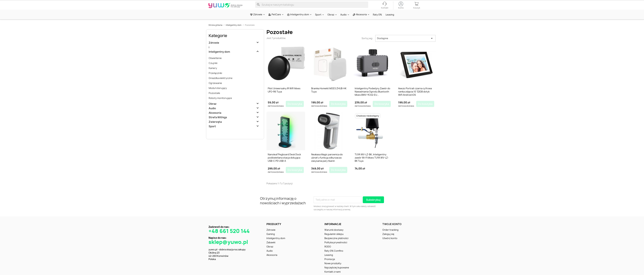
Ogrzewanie (215, 89)
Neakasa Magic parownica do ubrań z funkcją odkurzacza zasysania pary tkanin (327, 163)
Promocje (330, 263)
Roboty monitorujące (220, 104)
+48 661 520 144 (229, 235)
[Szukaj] (312, 7)
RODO (328, 251)
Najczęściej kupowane (337, 272)
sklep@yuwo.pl (228, 246)
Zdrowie (214, 48)
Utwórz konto (390, 242)
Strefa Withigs (218, 123)
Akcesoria (215, 118)
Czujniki (213, 69)
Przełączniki (215, 79)
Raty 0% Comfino (334, 255)
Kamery (213, 74)
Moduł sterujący (218, 94)
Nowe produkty (333, 268)
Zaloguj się (388, 238)
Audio (212, 114)
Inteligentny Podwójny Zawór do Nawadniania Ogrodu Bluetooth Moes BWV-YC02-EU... (372, 97)
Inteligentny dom (219, 57)
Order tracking (390, 234)
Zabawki (271, 247)
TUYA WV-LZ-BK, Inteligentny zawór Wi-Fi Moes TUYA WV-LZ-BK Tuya (372, 163)
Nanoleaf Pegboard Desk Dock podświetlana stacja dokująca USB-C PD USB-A (284, 163)
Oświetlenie (215, 64)
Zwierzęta (215, 128)
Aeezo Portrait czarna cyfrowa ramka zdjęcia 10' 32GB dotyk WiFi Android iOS (415, 97)
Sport (212, 132)
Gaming (271, 238)
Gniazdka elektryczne (221, 84)
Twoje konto (392, 228)
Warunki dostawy (334, 234)
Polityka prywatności (336, 247)
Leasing (329, 259)
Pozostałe (214, 99)
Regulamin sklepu (334, 238)
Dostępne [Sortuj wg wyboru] (405, 44)
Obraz (213, 109)
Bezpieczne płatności (336, 242)
